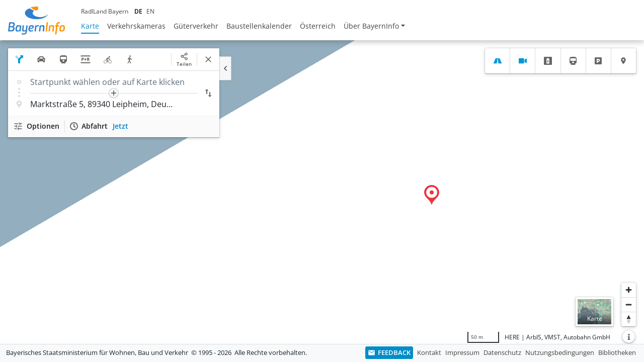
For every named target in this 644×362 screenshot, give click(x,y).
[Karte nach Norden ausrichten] (629, 319)
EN (150, 11)
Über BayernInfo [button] (371, 26)
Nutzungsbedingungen (560, 352)
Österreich (318, 26)
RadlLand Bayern (105, 11)
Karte (90, 26)
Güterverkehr (196, 26)
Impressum (462, 352)
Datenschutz (502, 352)
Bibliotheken (617, 352)
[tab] (497, 61)
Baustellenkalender (259, 26)
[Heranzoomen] (629, 290)
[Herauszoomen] (629, 304)
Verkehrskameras (136, 26)
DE (138, 11)
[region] (322, 192)
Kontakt (429, 352)
